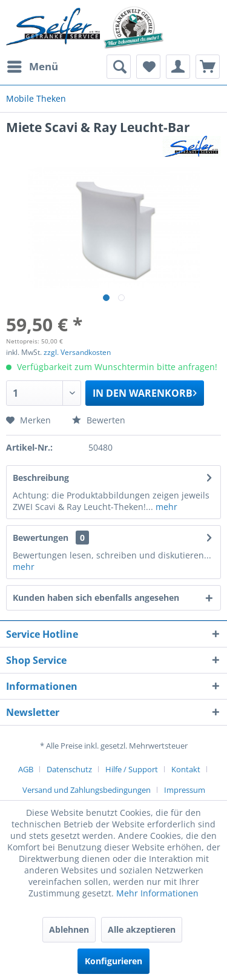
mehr (165, 507)
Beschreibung (41, 478)
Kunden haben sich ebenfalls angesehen (96, 598)
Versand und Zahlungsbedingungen (87, 790)
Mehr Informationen (157, 893)
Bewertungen (41, 538)
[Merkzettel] (148, 67)
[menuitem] (32, 67)
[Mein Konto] (178, 67)
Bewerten (99, 420)
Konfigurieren (113, 961)
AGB (26, 769)
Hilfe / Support (132, 769)
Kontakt (186, 769)
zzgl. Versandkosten (77, 352)
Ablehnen (69, 929)
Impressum (185, 790)
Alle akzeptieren (142, 929)
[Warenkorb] (208, 67)
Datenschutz (69, 769)
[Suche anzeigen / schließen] (119, 67)
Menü (33, 65)
